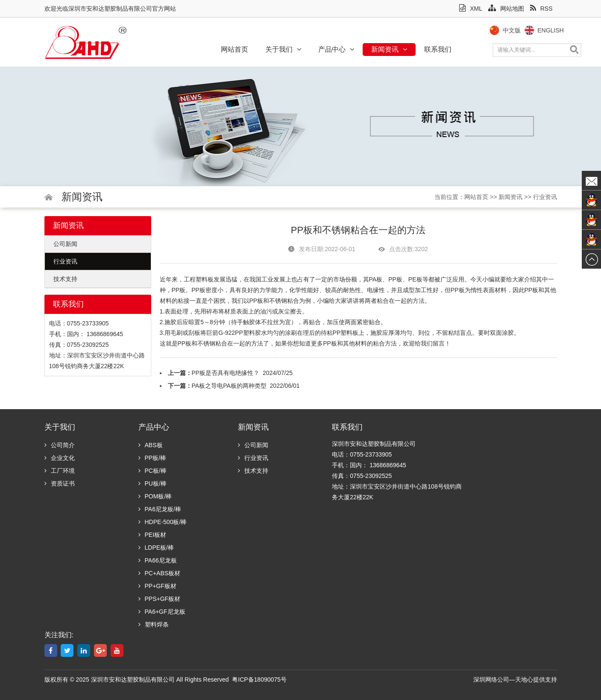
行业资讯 (545, 197)
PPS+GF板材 (160, 599)
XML (471, 9)
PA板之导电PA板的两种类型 (229, 386)
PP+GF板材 (157, 586)
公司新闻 (65, 244)
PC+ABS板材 (160, 573)
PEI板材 (152, 535)
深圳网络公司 (491, 679)
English (561, 30)
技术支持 (65, 279)
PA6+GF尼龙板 (162, 612)
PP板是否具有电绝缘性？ (226, 373)
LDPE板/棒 (156, 548)
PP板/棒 (152, 458)
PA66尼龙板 (158, 560)
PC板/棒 (152, 471)
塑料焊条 (154, 624)
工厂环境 (60, 471)
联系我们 (438, 49)
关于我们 (283, 49)
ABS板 (151, 445)
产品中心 (336, 49)
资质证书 (60, 483)
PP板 (395, 279)
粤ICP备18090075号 (259, 679)
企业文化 (60, 458)
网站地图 (506, 9)
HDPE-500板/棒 (163, 522)
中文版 (522, 30)
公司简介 (60, 445)
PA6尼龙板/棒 (160, 509)
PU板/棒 (152, 483)
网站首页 (235, 49)
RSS (541, 9)
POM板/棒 (155, 496)
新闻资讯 (389, 49)
